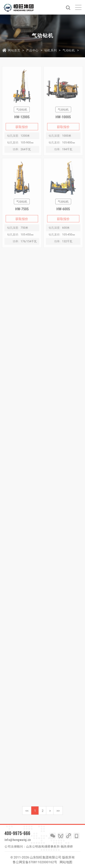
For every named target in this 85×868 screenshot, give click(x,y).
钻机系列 (51, 50)
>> (58, 811)
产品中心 (32, 50)
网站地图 (66, 862)
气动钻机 (69, 50)
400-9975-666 (17, 833)
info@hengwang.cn (18, 840)
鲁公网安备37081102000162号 (35, 862)
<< (27, 811)
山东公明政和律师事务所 (43, 847)
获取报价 (22, 131)
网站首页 (14, 50)
